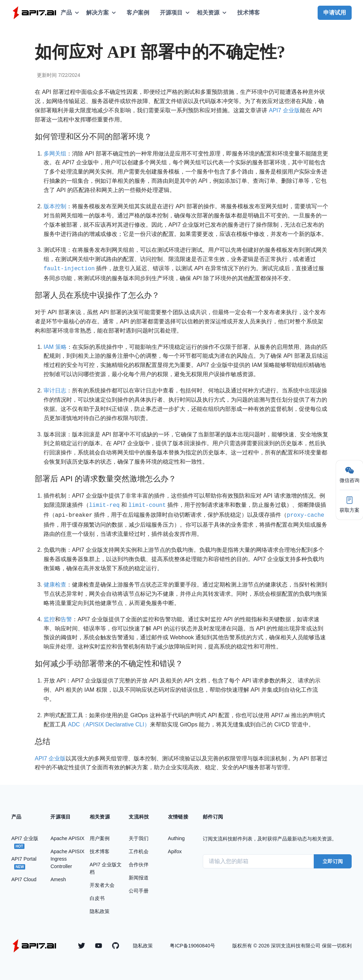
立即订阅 (333, 859)
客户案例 (138, 13)
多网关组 (55, 154)
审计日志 (55, 390)
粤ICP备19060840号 (192, 944)
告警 (66, 617)
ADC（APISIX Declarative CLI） (109, 722)
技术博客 (248, 13)
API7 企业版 (284, 110)
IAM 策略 (55, 346)
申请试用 (335, 13)
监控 (49, 617)
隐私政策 (143, 944)
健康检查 (55, 582)
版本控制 (55, 206)
